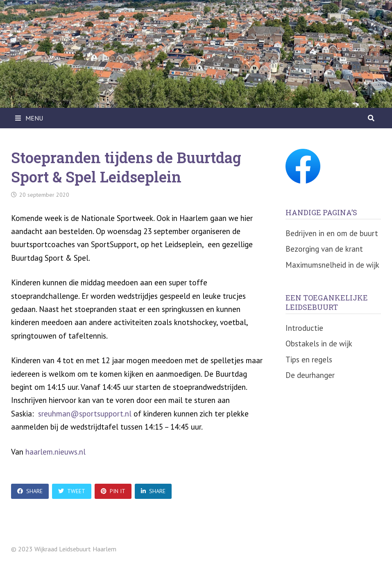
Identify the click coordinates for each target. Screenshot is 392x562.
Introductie (304, 328)
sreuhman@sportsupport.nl (85, 414)
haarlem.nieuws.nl (56, 452)
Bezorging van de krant (324, 249)
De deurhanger (310, 375)
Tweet (72, 491)
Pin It (113, 491)
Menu (29, 118)
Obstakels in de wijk (319, 344)
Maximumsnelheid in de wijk (332, 265)
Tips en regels (309, 359)
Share (30, 491)
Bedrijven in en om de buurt (332, 233)
